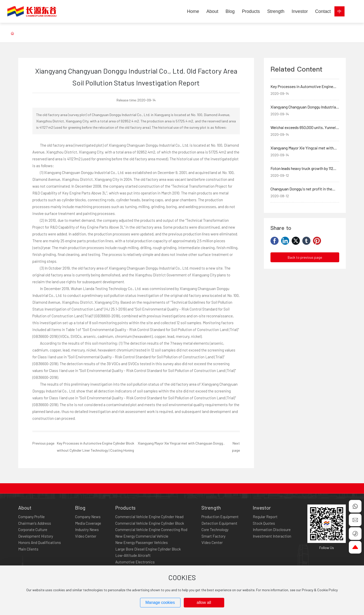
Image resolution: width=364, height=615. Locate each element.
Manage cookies (160, 602)
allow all (204, 602)
